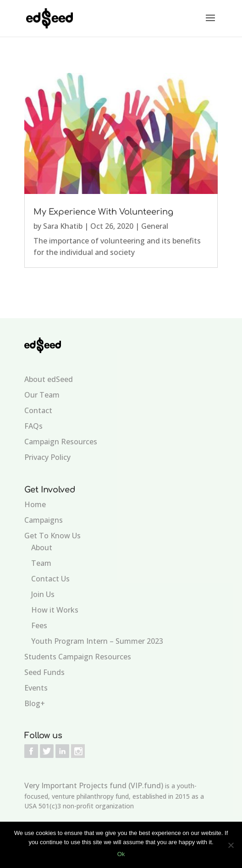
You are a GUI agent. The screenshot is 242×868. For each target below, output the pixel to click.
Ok (121, 854)
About (42, 547)
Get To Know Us (52, 536)
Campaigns (44, 520)
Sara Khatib (63, 226)
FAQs (33, 426)
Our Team (42, 395)
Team (41, 563)
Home (35, 504)
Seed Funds (44, 672)
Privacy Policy (47, 457)
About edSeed (49, 379)
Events (36, 688)
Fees (39, 625)
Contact (38, 410)
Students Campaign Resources (78, 657)
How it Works (55, 610)
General (155, 226)
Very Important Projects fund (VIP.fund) (94, 785)
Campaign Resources (61, 442)
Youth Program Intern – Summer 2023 (97, 641)
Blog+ (35, 703)
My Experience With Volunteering (103, 212)
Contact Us (50, 579)
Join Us (43, 594)
